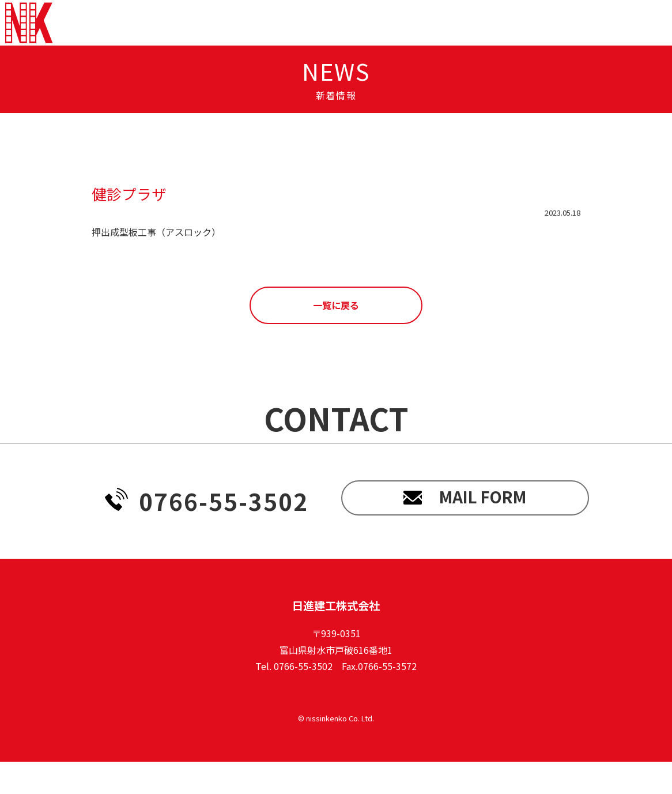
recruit (477, 39)
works (414, 39)
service (352, 39)
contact (618, 39)
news (295, 39)
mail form (465, 534)
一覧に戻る (336, 337)
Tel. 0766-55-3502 (294, 698)
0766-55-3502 (207, 533)
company (547, 39)
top (249, 39)
